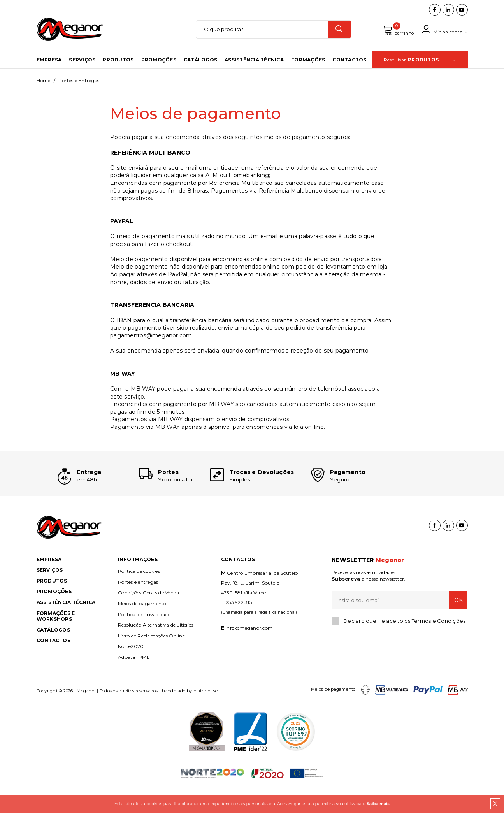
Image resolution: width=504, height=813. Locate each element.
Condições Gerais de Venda (148, 615)
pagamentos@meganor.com (151, 347)
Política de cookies (139, 594)
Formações (308, 71)
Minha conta (443, 35)
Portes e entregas (138, 605)
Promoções (159, 71)
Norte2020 (131, 669)
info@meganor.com (249, 651)
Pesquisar (420, 71)
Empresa (49, 71)
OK (456, 623)
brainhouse (206, 713)
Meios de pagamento (142, 626)
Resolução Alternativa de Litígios (156, 648)
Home (44, 92)
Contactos (349, 71)
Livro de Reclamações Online (151, 659)
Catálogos (200, 71)
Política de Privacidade (144, 637)
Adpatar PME (134, 680)
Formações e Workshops (56, 639)
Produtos (118, 71)
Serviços (82, 71)
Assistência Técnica (254, 71)
